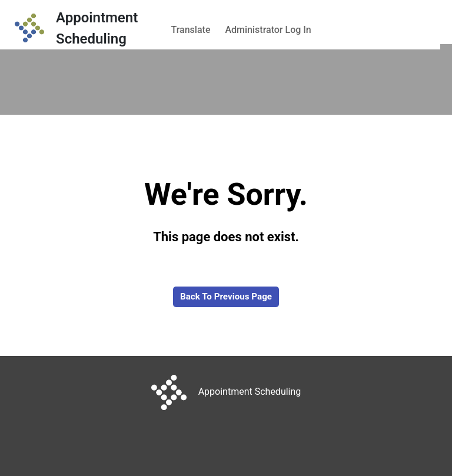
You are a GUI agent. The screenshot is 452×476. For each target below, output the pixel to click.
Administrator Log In (268, 30)
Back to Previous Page (226, 297)
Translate (191, 30)
